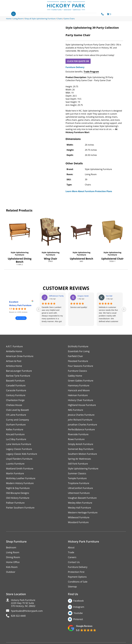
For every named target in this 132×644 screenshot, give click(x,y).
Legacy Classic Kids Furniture (22, 454)
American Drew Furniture (20, 356)
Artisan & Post (14, 361)
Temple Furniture (77, 478)
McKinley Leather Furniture (21, 478)
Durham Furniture (16, 425)
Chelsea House (14, 405)
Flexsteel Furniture (78, 361)
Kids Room (12, 567)
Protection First (76, 572)
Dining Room (13, 557)
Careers (72, 557)
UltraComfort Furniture (80, 488)
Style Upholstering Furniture (20, 254)
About (71, 548)
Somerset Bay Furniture (81, 449)
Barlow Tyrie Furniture (18, 376)
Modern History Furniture (20, 483)
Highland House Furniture (82, 405)
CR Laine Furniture (16, 415)
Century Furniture (16, 395)
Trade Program (91, 72)
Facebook (79, 601)
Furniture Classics (77, 371)
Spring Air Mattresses (79, 459)
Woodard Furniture (78, 522)
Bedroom (11, 548)
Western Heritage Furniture (83, 513)
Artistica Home (14, 366)
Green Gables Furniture (81, 381)
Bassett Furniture (15, 381)
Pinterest (78, 619)
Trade (71, 552)
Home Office (13, 562)
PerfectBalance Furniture (81, 429)
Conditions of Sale (78, 582)
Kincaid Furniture (15, 434)
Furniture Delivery (75, 67)
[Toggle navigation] (13, 14)
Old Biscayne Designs (18, 493)
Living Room (13, 552)
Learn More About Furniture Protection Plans (89, 191)
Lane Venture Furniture (19, 444)
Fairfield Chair (75, 356)
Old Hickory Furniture (18, 498)
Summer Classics (77, 473)
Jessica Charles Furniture (81, 415)
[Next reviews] (124, 309)
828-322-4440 (18, 616)
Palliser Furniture (15, 503)
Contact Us (74, 562)
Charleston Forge (15, 400)
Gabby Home (75, 376)
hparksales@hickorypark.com (27, 611)
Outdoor (11, 572)
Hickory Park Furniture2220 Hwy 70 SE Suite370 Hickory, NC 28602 (23, 603)
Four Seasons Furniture (81, 366)
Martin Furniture (15, 473)
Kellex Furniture (15, 429)
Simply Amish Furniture (81, 444)
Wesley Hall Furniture (79, 508)
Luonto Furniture (15, 464)
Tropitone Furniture (79, 483)
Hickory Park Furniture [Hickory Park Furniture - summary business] (20, 306)
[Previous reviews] (39, 309)
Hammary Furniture (79, 386)
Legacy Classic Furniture (19, 449)
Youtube (78, 613)
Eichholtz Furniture (78, 346)
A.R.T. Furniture (14, 346)
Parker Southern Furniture (20, 508)
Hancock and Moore (79, 390)
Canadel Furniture (16, 386)
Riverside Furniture (78, 434)
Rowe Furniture (76, 439)
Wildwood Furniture (79, 517)
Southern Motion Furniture (82, 454)
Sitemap (72, 587)
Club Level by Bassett (17, 410)
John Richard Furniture (80, 420)
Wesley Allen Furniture (80, 503)
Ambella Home (14, 351)
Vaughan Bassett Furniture (82, 498)
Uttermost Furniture (79, 493)
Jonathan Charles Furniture (82, 425)
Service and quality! (79, 307)
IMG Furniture (75, 410)
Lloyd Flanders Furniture (19, 459)
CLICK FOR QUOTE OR (78, 61)
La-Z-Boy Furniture (16, 439)
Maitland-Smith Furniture (20, 469)
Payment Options (77, 577)
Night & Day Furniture (18, 488)
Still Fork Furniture (78, 464)
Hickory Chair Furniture (81, 400)
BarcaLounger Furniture (19, 371)
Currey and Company (18, 420)
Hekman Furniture (78, 395)
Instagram (79, 607)
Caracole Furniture (16, 390)
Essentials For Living (79, 351)
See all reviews (21, 318)
